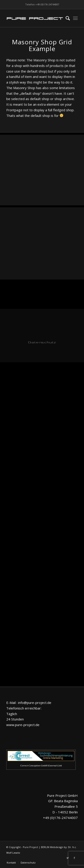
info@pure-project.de (35, 703)
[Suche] (66, 18)
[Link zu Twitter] (68, 858)
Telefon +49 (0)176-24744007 (42, 4)
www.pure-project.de (23, 725)
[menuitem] (66, 18)
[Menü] (75, 18)
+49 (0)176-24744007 (60, 818)
